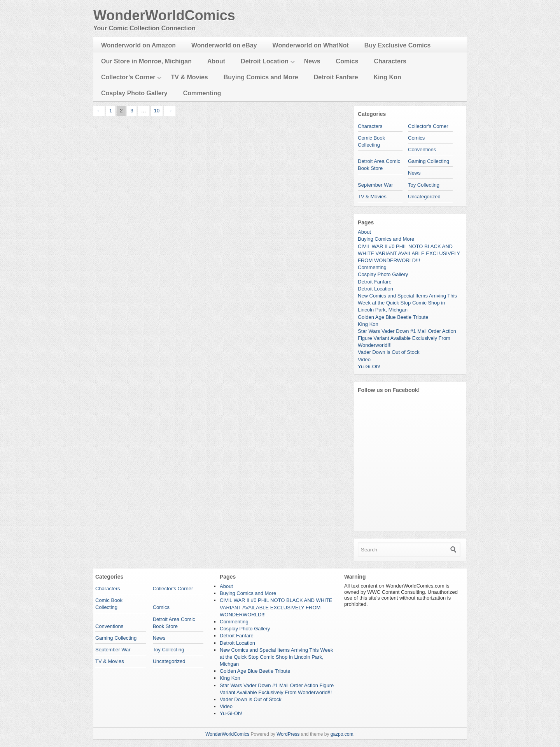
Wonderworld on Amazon (138, 45)
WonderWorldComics (164, 15)
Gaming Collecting (429, 161)
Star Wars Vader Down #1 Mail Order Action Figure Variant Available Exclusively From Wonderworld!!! (407, 338)
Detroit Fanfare (336, 77)
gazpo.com (342, 734)
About (216, 61)
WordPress (288, 734)
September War (375, 185)
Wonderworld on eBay (224, 45)
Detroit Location (265, 61)
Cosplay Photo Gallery (134, 93)
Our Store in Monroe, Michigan (146, 61)
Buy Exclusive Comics (398, 45)
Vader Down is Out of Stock (389, 352)
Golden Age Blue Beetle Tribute (393, 317)
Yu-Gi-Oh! (369, 367)
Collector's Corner (428, 126)
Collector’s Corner (128, 77)
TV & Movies (190, 77)
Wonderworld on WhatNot (311, 45)
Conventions (422, 150)
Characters (390, 61)
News (312, 61)
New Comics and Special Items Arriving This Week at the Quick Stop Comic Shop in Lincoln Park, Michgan (407, 303)
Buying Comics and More (261, 77)
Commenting (202, 93)
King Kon (388, 77)
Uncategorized (424, 197)
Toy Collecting (424, 185)
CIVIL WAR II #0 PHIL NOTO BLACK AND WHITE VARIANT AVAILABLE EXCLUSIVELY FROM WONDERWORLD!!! (409, 253)
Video (364, 360)
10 (157, 111)
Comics (347, 61)
